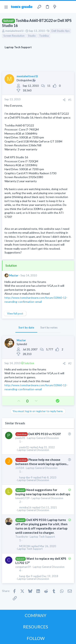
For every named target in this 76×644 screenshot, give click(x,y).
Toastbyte (22, 537)
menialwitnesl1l (14, 31)
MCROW (25, 546)
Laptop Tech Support (42, 537)
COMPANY (36, 615)
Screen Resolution (14, 36)
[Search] (71, 7)
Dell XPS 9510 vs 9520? (45, 434)
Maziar (14, 275)
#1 (70, 100)
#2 (70, 363)
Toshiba (44, 36)
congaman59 (23, 567)
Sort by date (26, 327)
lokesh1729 (22, 498)
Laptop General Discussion (43, 438)
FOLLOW (36, 638)
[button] (6, 7)
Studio (32, 36)
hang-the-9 (26, 478)
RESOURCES (36, 627)
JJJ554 (20, 468)
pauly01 (20, 438)
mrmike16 (25, 508)
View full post (15, 313)
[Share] (64, 100)
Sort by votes (49, 327)
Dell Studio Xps (60, 31)
